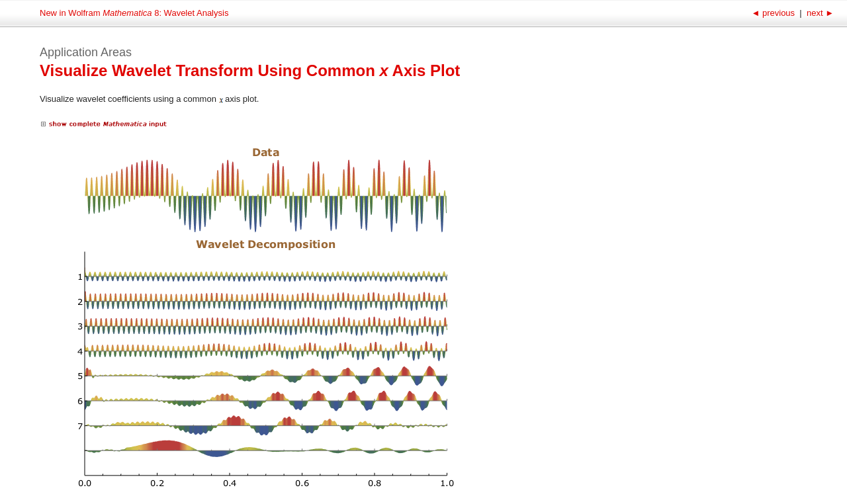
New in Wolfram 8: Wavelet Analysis (134, 13)
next (819, 13)
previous (774, 13)
